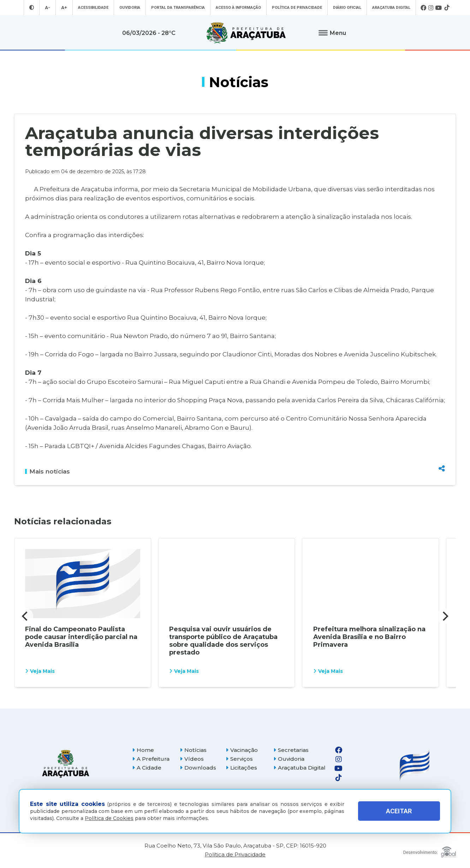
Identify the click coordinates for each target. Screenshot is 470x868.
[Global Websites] (430, 850)
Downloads (198, 768)
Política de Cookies (109, 818)
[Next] (445, 616)
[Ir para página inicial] (246, 33)
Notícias (193, 750)
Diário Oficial (347, 8)
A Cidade (147, 768)
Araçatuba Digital (391, 8)
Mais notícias (47, 471)
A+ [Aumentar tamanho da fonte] (64, 8)
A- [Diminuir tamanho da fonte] (47, 8)
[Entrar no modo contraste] (32, 8)
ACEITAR (399, 811)
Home (143, 750)
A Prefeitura (151, 759)
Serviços (239, 759)
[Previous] (25, 616)
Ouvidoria (130, 8)
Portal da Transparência (178, 8)
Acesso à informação (238, 8)
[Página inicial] (66, 764)
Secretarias (291, 750)
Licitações (241, 768)
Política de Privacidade (297, 8)
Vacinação (242, 750)
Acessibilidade (93, 8)
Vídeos (192, 759)
